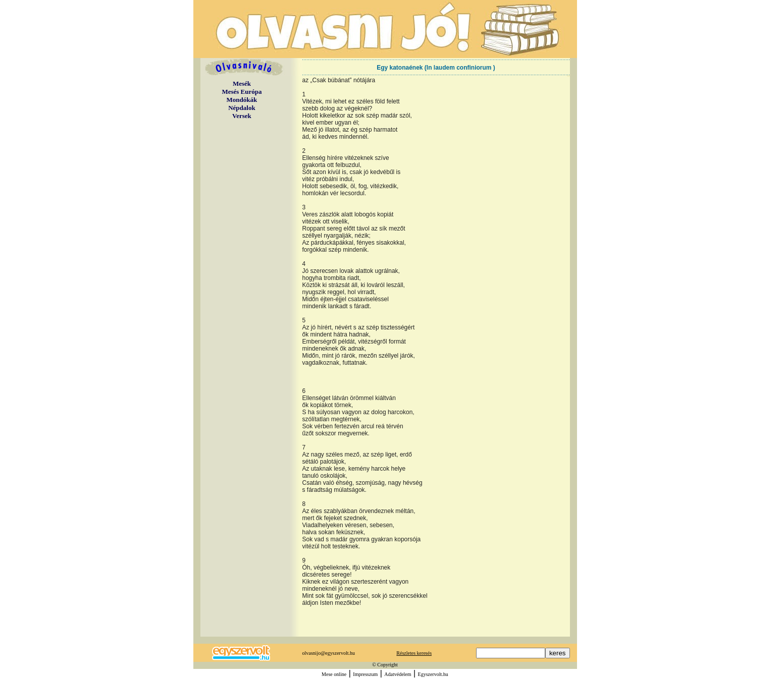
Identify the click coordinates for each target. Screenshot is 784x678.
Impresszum (365, 674)
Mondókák (242, 100)
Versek (242, 116)
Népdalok (242, 108)
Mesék (242, 83)
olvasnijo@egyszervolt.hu (329, 653)
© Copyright (385, 665)
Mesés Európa (242, 92)
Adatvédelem (398, 674)
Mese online (334, 674)
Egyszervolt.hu (433, 674)
